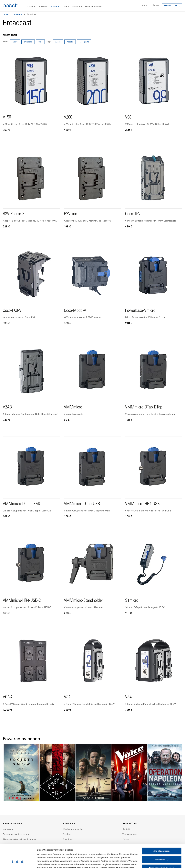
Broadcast (28, 42)
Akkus (58, 42)
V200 (68, 118)
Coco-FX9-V (12, 311)
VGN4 (8, 697)
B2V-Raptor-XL (15, 214)
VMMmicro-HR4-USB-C (22, 601)
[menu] (92, 6)
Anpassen (162, 840)
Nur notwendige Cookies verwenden (161, 849)
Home (6, 14)
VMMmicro (73, 407)
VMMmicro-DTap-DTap (144, 407)
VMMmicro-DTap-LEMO (22, 504)
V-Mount (18, 14)
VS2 (67, 697)
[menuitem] (31, 7)
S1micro (132, 601)
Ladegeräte (84, 42)
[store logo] (11, 6)
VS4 (128, 697)
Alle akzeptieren (161, 831)
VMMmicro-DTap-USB (82, 504)
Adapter (70, 42)
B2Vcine (71, 214)
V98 (128, 118)
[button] (143, 6)
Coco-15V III (135, 214)
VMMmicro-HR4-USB (142, 504)
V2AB (7, 407)
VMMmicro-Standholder (83, 601)
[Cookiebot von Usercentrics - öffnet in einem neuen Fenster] (18, 862)
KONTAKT (168, 6)
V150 (7, 118)
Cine (40, 42)
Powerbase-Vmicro (140, 311)
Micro (15, 42)
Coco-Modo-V (75, 311)
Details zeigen (44, 862)
